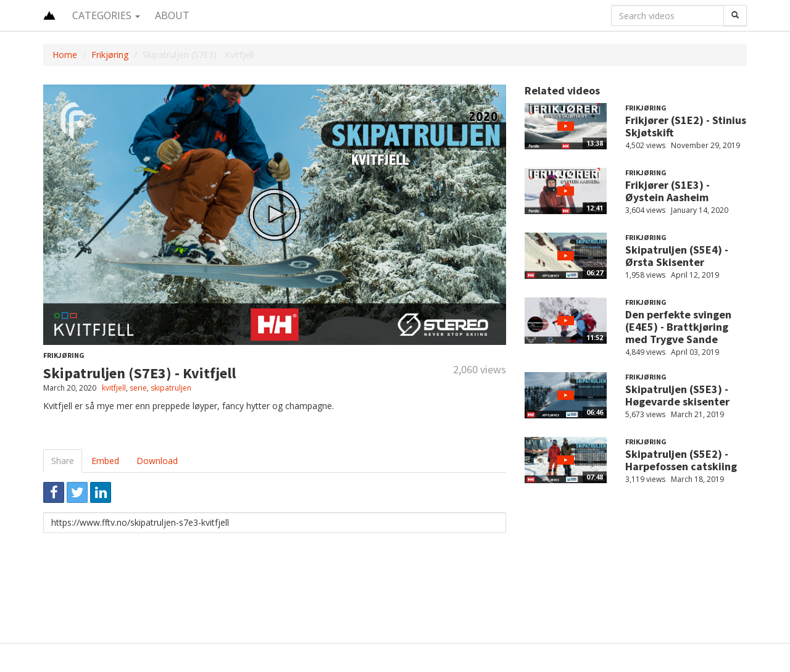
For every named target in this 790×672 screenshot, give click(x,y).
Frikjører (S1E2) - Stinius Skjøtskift (686, 126)
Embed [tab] (105, 461)
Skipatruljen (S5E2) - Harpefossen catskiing (681, 460)
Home (65, 55)
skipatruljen (171, 388)
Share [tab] (63, 461)
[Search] (735, 15)
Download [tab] (157, 461)
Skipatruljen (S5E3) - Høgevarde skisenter (677, 395)
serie (138, 388)
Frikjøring (110, 55)
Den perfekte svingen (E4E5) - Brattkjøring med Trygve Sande (678, 327)
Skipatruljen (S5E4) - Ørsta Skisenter (677, 256)
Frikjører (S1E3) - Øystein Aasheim (667, 191)
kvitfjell (114, 388)
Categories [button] (106, 15)
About (172, 15)
